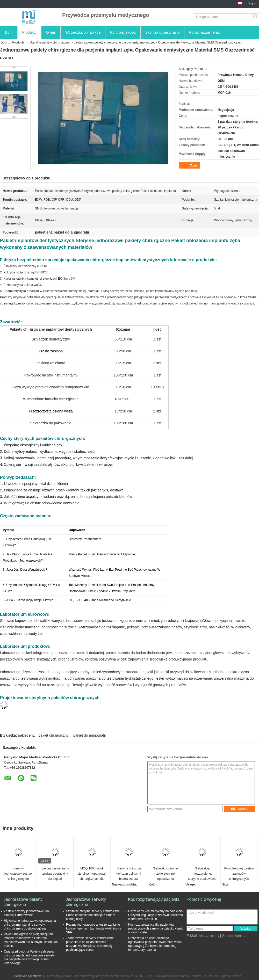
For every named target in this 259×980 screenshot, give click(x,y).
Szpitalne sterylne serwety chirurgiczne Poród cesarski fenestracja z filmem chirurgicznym (93, 915)
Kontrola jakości (123, 32)
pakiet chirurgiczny (54, 735)
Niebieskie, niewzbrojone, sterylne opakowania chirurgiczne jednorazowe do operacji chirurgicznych (202, 874)
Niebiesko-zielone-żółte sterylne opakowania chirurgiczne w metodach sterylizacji (165, 874)
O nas (51, 32)
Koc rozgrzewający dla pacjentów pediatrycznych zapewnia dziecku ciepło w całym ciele (156, 928)
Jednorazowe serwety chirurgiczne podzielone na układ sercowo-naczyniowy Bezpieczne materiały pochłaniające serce (90, 944)
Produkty (29, 32)
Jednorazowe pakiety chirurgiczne (23, 902)
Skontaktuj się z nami (162, 32)
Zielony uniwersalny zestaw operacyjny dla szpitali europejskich (55, 874)
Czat (190, 165)
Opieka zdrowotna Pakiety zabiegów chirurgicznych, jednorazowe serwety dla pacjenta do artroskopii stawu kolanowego (29, 957)
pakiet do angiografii (89, 735)
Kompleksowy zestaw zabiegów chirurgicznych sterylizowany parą (239, 874)
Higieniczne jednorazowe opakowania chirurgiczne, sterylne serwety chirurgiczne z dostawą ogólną (30, 925)
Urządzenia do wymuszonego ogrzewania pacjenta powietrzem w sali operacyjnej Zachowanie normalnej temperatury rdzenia (155, 944)
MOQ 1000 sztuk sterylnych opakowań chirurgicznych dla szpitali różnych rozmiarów (92, 874)
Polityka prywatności (28, 976)
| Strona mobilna (233, 936)
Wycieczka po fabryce (83, 32)
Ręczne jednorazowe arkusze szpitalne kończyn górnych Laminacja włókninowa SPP (94, 928)
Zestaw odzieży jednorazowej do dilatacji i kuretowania (26, 913)
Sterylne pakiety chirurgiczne (50, 42)
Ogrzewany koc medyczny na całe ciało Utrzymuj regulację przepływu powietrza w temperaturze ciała (156, 915)
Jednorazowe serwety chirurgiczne (86, 902)
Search (256, 17)
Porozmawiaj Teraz (204, 32)
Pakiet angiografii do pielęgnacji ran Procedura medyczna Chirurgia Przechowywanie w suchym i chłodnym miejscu (31, 940)
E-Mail (192, 936)
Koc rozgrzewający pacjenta (154, 899)
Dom (9, 32)
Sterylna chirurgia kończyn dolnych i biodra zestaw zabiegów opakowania (129, 874)
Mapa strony (209, 936)
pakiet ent (26, 735)
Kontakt (240, 809)
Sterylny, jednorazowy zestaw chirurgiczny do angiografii (18, 874)
